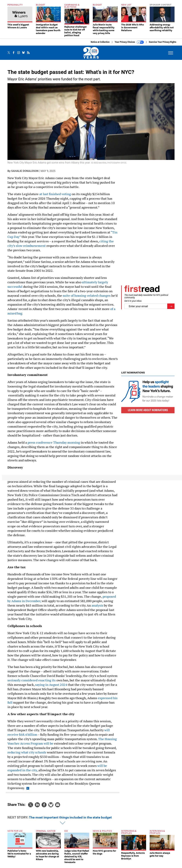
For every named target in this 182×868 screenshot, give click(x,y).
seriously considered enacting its (32, 683)
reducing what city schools (27, 755)
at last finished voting (55, 197)
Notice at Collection (100, 45)
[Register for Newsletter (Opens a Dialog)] (171, 309)
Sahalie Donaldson (25, 174)
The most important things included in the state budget (70, 820)
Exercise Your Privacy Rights (163, 45)
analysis (97, 608)
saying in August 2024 (51, 687)
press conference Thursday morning (54, 445)
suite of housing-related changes (87, 298)
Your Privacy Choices (129, 45)
